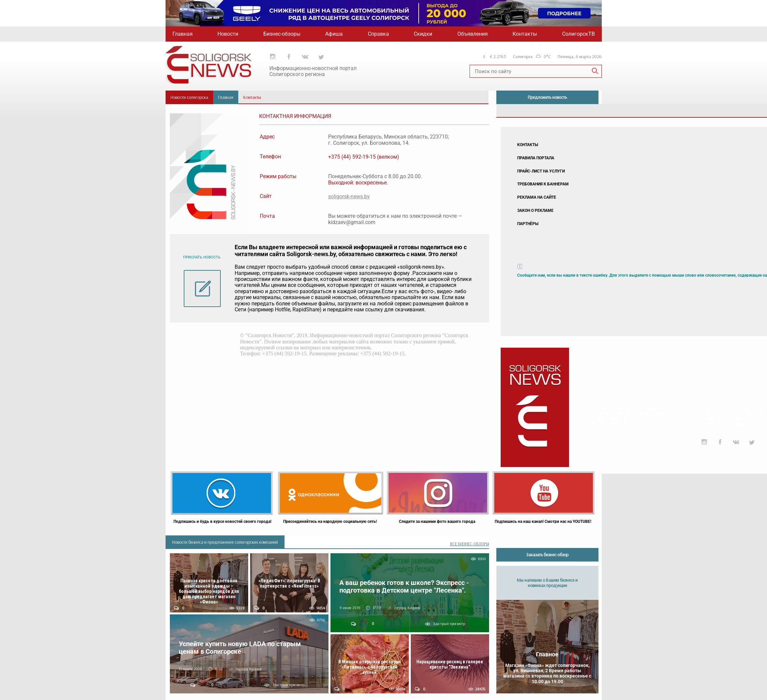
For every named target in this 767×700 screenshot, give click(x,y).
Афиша (334, 34)
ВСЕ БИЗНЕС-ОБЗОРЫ (470, 544)
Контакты (525, 34)
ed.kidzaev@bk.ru (731, 424)
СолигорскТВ (578, 34)
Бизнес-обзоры (282, 34)
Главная (183, 34)
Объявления (473, 34)
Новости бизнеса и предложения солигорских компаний (225, 542)
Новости (228, 34)
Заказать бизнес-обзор (547, 555)
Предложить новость (547, 97)
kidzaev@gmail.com (611, 424)
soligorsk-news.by (349, 196)
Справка (378, 34)
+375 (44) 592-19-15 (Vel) (615, 441)
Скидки (423, 34)
